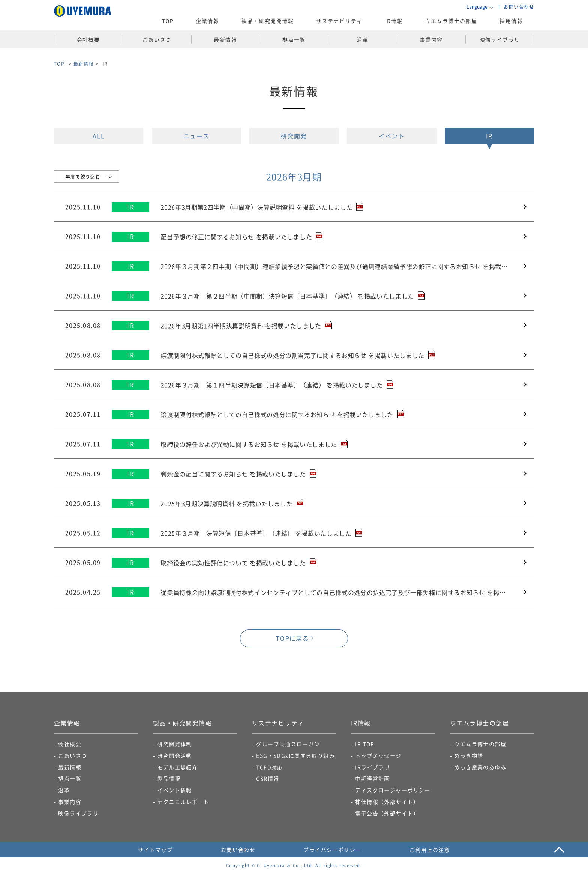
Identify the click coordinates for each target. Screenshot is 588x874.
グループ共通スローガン (288, 744)
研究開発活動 (175, 755)
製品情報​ (169, 778)
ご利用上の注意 (430, 850)
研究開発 (294, 136)
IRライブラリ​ (373, 767)
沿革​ (64, 790)
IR (489, 136)
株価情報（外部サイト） (387, 802)
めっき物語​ (469, 755)
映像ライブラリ (78, 813)
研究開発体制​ (175, 744)
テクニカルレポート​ (183, 802)
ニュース (196, 136)
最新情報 (84, 64)
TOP (167, 21)
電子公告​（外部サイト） (387, 813)
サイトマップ (155, 850)
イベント (392, 136)
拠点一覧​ (70, 778)
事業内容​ (70, 802)
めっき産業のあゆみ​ (480, 767)
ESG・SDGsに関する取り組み (295, 755)
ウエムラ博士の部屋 (451, 21)
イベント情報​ (175, 790)
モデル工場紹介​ (177, 767)
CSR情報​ (268, 778)
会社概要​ (70, 744)
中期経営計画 (373, 778)
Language (477, 7)
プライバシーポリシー (332, 850)
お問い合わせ (519, 7)
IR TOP (365, 744)
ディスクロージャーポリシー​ (393, 790)
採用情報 (511, 21)
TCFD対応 (270, 767)
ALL (99, 136)
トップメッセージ (378, 755)
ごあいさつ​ (73, 755)
